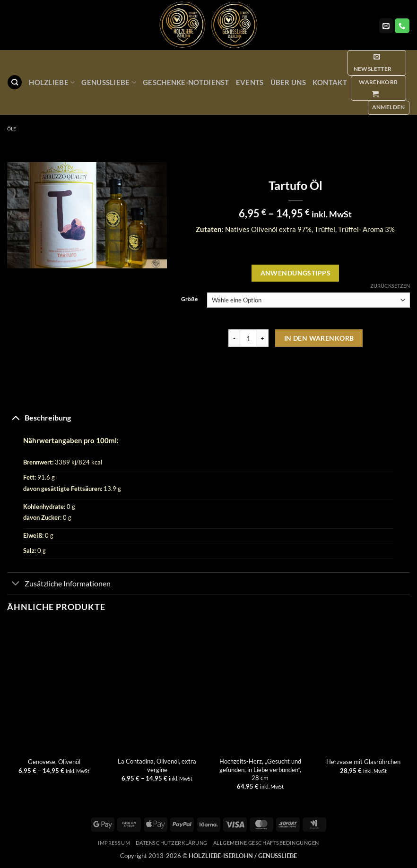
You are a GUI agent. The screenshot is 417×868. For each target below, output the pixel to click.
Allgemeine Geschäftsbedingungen (266, 843)
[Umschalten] (16, 417)
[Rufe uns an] (402, 26)
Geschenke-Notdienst (186, 82)
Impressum (114, 843)
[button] (377, 63)
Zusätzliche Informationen (59, 584)
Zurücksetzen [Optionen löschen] (390, 286)
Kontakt (330, 82)
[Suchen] (14, 82)
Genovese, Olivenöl (54, 762)
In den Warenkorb (319, 338)
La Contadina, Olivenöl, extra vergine (157, 765)
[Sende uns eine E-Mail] (386, 26)
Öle (12, 129)
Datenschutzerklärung (172, 843)
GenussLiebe (109, 82)
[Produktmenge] (248, 338)
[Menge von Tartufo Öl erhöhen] (263, 338)
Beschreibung (39, 417)
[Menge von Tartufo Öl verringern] (234, 338)
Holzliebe (52, 82)
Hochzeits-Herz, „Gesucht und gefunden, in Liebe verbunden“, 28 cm (260, 769)
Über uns (288, 82)
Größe (189, 299)
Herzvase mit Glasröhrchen (363, 762)
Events (250, 82)
